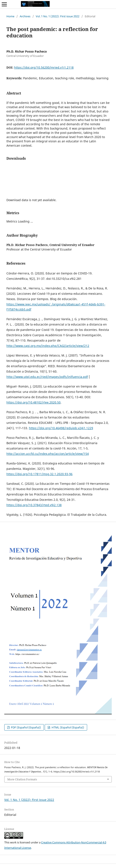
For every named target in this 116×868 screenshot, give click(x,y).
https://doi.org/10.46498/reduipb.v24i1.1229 (61, 428)
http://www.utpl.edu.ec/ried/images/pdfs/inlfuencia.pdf (47, 377)
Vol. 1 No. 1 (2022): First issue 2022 (58, 16)
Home (10, 16)
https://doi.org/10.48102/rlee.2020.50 (33, 402)
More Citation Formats (22, 779)
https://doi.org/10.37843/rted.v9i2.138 (34, 505)
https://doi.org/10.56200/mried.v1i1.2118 (44, 67)
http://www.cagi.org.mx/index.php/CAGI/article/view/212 (48, 346)
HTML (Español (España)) (68, 727)
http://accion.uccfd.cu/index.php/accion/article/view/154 (48, 454)
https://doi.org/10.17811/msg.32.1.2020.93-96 (39, 474)
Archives (25, 16)
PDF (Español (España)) (26, 727)
